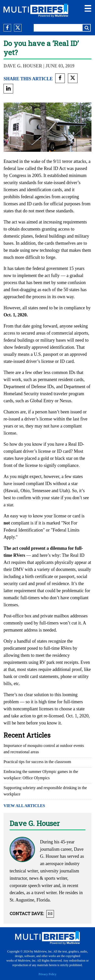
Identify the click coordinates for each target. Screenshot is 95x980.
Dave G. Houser (23, 66)
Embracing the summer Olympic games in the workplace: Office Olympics (41, 775)
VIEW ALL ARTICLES (24, 806)
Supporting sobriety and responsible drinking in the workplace (45, 791)
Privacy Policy (47, 974)
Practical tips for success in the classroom (37, 762)
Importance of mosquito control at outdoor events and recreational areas (44, 749)
